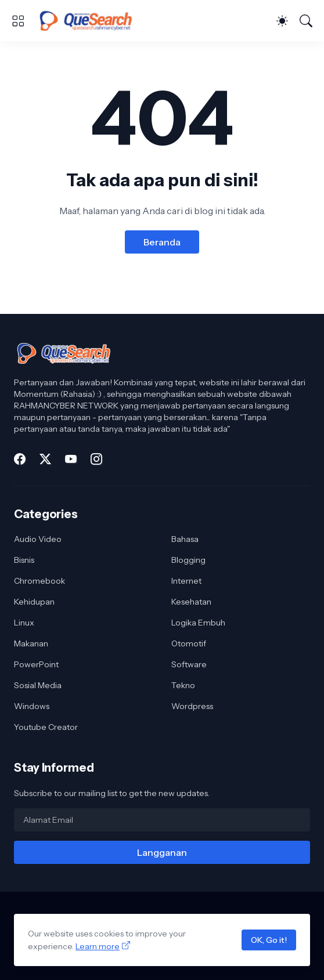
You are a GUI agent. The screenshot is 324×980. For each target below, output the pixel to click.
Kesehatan (191, 602)
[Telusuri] (306, 21)
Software (189, 664)
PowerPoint (36, 664)
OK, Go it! (269, 940)
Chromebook (39, 581)
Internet (186, 581)
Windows (32, 706)
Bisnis (24, 560)
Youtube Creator (46, 727)
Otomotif (189, 643)
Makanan (31, 643)
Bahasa (185, 539)
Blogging (188, 560)
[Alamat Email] (162, 820)
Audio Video (38, 539)
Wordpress (192, 706)
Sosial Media (38, 685)
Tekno (183, 685)
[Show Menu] (18, 21)
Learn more (98, 946)
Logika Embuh (198, 623)
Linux (24, 623)
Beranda (162, 242)
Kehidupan (34, 602)
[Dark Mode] (282, 21)
